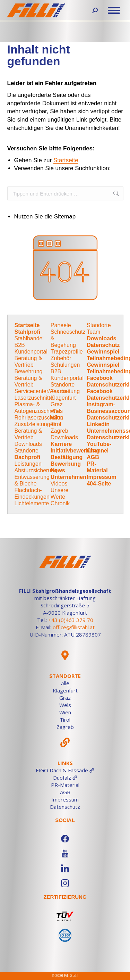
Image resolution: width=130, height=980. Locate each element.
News (58, 470)
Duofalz (65, 778)
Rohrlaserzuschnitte (39, 418)
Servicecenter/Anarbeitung (47, 391)
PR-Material (65, 785)
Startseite (66, 160)
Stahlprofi (28, 332)
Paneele (61, 325)
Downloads (28, 444)
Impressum (101, 477)
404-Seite (99, 484)
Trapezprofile (67, 352)
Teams (59, 391)
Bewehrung (29, 371)
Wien (57, 418)
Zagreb (59, 431)
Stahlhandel (29, 338)
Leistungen (28, 464)
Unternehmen (68, 477)
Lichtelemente (32, 503)
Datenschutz (103, 345)
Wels (57, 411)
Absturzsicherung (36, 470)
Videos (59, 484)
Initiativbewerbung (75, 451)
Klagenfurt (63, 398)
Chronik (60, 503)
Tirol (56, 424)
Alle (65, 683)
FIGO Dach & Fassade (65, 770)
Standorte (27, 451)
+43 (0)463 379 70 (71, 620)
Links (65, 763)
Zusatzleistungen (36, 424)
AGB (93, 457)
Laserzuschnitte (34, 398)
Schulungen (65, 365)
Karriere (61, 444)
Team (93, 332)
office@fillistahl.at (74, 627)
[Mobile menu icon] (114, 10)
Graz (57, 404)
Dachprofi (28, 457)
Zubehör (61, 358)
